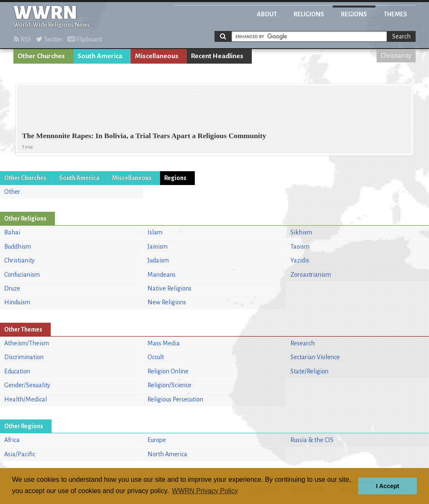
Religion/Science (169, 385)
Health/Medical (26, 399)
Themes (395, 14)
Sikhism (301, 232)
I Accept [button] (387, 486)
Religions (309, 14)
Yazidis (300, 260)
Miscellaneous (157, 56)
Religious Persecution (175, 399)
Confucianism (22, 275)
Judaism (158, 260)
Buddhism (18, 247)
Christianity (396, 56)
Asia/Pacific (20, 454)
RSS (22, 39)
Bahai (12, 232)
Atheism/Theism (27, 343)
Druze (12, 288)
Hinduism (17, 302)
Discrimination (24, 357)
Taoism (300, 247)
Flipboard (85, 39)
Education (17, 371)
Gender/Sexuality (27, 385)
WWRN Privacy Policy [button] (205, 491)
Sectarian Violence (315, 357)
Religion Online (168, 371)
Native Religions (169, 288)
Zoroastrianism (311, 275)
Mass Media (164, 343)
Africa (12, 440)
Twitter (49, 39)
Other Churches (41, 56)
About (267, 14)
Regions (354, 14)
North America (167, 454)
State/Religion (309, 371)
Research (302, 343)
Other (12, 192)
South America (100, 56)
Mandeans (162, 275)
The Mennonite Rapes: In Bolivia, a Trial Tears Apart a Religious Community (144, 136)
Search (401, 36)
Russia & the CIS (312, 440)
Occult (156, 357)
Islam (155, 232)
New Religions (167, 302)
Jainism (158, 247)
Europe (157, 440)
